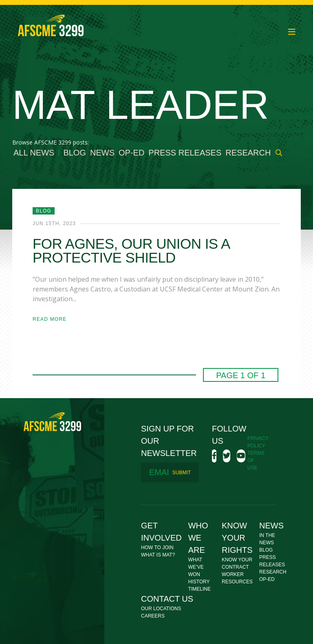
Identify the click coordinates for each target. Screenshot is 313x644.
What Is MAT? (158, 555)
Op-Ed (131, 153)
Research (248, 153)
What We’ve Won (196, 567)
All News (34, 153)
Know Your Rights (237, 538)
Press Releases (185, 153)
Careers (153, 616)
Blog (75, 153)
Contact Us (167, 599)
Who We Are (198, 538)
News (102, 153)
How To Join (157, 548)
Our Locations (161, 609)
